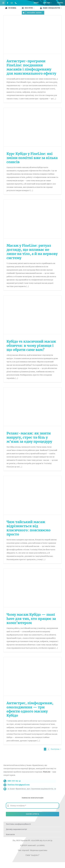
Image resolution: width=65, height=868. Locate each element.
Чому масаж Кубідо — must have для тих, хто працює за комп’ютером (31, 619)
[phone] (16, 3)
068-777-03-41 (14, 781)
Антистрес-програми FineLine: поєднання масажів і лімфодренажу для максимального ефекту (31, 67)
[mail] (12, 3)
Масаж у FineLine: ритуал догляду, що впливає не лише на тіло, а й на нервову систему (32, 252)
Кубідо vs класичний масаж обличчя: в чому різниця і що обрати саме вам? (31, 346)
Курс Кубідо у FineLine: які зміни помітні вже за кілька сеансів (32, 158)
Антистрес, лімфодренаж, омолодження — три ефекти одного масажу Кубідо (30, 709)
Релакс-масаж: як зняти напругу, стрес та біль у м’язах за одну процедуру (29, 437)
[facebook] (8, 3)
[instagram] (3, 3)
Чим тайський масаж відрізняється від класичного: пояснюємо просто (29, 528)
